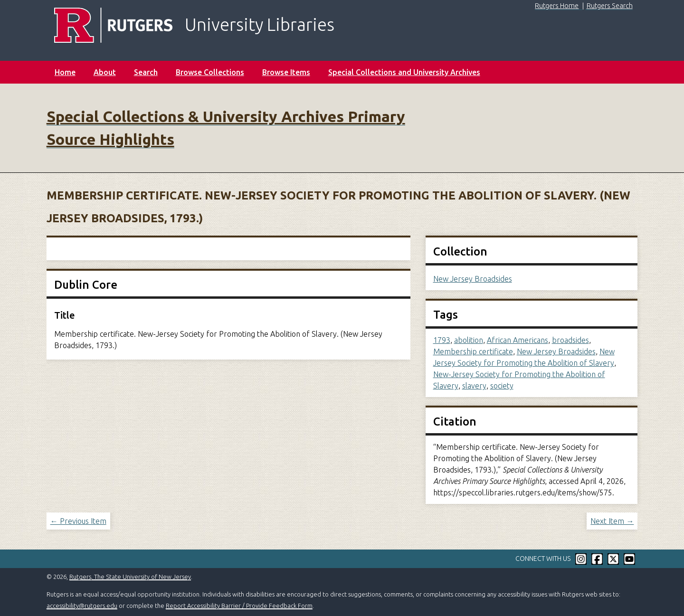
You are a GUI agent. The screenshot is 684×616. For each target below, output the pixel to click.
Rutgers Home (557, 6)
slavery (474, 386)
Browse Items (286, 72)
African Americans (518, 340)
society (502, 386)
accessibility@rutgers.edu (82, 606)
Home (65, 72)
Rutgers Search (610, 6)
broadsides (570, 340)
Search (146, 72)
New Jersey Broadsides (473, 279)
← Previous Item (78, 521)
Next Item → (612, 521)
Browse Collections (210, 72)
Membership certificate (473, 351)
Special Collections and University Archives (404, 72)
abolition (469, 340)
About (105, 72)
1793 (442, 340)
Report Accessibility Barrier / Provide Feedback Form (239, 606)
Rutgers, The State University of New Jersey (130, 577)
